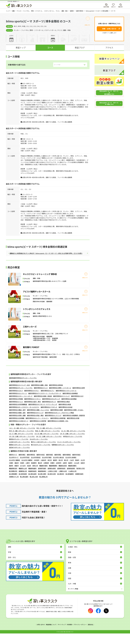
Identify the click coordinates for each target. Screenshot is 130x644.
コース (50, 49)
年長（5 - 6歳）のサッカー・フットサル (47, 441)
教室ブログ (80, 49)
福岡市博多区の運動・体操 (39, 396)
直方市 (50, 471)
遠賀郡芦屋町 (42, 479)
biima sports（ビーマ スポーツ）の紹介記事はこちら (109, 95)
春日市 (40, 474)
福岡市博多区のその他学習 (38, 432)
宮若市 (83, 474)
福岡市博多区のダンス (49, 412)
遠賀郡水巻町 (52, 479)
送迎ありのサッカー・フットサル (19, 458)
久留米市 (43, 471)
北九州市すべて (14, 468)
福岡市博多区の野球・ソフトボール (60, 398)
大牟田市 (37, 471)
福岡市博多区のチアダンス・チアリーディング (43, 415)
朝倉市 (17, 476)
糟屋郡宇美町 (43, 476)
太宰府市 (59, 474)
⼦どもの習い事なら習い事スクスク (65, 642)
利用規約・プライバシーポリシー (77, 635)
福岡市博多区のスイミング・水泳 (19, 396)
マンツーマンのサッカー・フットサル (69, 453)
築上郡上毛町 (34, 487)
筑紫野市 (34, 474)
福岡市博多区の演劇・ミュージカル (38, 421)
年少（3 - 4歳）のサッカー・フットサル (49, 439)
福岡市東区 (22, 465)
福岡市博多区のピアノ (48, 401)
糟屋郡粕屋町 (32, 479)
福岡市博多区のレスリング (53, 426)
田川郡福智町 (70, 485)
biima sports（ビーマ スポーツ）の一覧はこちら (109, 105)
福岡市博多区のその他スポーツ (19, 432)
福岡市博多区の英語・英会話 (43, 407)
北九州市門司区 (25, 468)
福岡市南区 (49, 465)
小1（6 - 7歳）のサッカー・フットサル (73, 441)
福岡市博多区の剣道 (65, 415)
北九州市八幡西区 (27, 471)
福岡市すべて (13, 465)
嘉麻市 (11, 476)
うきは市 (77, 474)
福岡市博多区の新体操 (56, 396)
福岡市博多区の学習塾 (16, 409)
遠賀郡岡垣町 (61, 479)
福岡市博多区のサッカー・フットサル (21, 398)
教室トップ (21, 49)
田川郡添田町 (23, 485)
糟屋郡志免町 (63, 476)
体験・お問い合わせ (109, 31)
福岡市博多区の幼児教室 (69, 409)
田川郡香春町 (13, 485)
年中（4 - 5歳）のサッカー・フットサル (21, 441)
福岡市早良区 (76, 465)
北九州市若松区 (36, 468)
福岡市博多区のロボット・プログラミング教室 (59, 423)
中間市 (22, 474)
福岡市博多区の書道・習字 (17, 421)
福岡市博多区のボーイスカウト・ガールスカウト (24, 418)
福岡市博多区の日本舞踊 (17, 429)
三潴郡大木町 (63, 482)
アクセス (109, 49)
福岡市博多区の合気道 (65, 418)
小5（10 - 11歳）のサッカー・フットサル (22, 447)
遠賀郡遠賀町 (71, 479)
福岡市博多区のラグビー (32, 401)
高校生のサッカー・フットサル (19, 450)
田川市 (61, 471)
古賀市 (65, 474)
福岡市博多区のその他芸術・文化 (58, 432)
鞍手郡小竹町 (81, 479)
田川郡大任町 (52, 485)
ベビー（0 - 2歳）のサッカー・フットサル (22, 439)
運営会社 (92, 635)
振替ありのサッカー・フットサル (19, 455)
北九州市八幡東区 (15, 471)
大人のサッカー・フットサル (39, 450)
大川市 (83, 471)
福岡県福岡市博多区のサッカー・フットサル (23, 388)
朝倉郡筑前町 (32, 482)
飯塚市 (55, 471)
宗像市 (52, 474)
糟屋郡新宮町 (13, 479)
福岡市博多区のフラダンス (49, 418)
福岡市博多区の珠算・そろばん (74, 421)
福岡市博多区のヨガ (77, 407)
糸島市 (29, 476)
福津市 (70, 474)
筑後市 (77, 471)
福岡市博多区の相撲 (57, 421)
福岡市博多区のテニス (41, 398)
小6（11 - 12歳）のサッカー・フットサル (49, 447)
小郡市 (28, 474)
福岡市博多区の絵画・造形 (17, 423)
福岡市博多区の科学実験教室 (18, 415)
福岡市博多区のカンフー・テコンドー (37, 429)
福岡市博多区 (31, 465)
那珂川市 (35, 476)
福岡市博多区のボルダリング (51, 409)
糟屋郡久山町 (23, 479)
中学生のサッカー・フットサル (73, 447)
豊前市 (17, 474)
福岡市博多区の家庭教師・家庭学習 (74, 426)
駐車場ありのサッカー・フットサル (63, 455)
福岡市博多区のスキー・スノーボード (21, 407)
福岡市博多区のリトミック (61, 407)
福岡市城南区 (67, 465)
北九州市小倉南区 (71, 468)
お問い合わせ (40, 635)
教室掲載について (51, 635)
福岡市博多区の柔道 (63, 412)
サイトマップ (62, 635)
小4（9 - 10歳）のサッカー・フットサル (72, 444)
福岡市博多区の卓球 (79, 398)
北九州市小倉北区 (58, 468)
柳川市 (66, 471)
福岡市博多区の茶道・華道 (35, 426)
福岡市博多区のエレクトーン (18, 404)
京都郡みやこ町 (14, 487)
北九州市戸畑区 (47, 468)
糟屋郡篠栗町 (53, 476)
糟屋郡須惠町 (72, 476)
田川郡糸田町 (32, 485)
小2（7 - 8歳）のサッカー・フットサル (21, 444)
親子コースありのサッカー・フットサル (43, 453)
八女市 (72, 471)
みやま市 (23, 476)
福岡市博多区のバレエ (16, 412)
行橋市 (11, 474)
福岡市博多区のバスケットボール (66, 401)
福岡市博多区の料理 (73, 429)
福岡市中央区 (41, 465)
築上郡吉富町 (24, 487)
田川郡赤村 (61, 485)
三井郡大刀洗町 (52, 482)
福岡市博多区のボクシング (35, 423)
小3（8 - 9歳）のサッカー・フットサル (46, 444)
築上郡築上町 (43, 487)
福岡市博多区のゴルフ (16, 401)
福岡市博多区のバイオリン (32, 409)
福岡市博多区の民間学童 (58, 429)
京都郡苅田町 (79, 485)
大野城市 (46, 474)
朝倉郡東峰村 (42, 482)
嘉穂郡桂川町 (23, 482)
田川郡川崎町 (42, 485)
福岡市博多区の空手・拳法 (32, 412)
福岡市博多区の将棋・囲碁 (17, 426)
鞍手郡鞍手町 (13, 482)
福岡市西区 (58, 465)
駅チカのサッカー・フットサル (41, 455)
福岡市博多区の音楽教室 (70, 404)
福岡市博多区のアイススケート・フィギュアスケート (45, 404)
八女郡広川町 (72, 482)
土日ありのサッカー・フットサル (19, 453)
